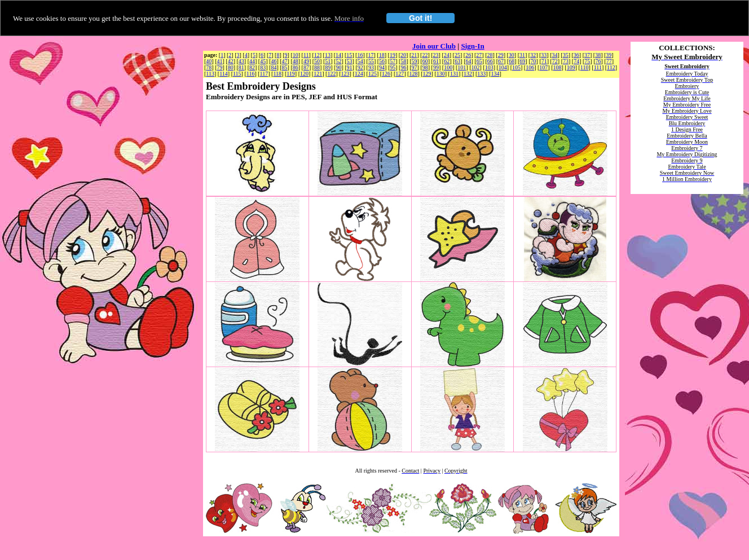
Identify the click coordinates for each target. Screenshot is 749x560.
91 (350, 67)
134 (495, 74)
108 (558, 67)
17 (371, 55)
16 (360, 55)
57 (393, 61)
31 (522, 55)
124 (359, 74)
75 (587, 61)
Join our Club (434, 46)
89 (328, 67)
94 (382, 67)
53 (350, 61)
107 (543, 67)
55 (371, 61)
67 (501, 61)
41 (220, 61)
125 (373, 74)
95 (393, 67)
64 (468, 61)
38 (598, 55)
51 (328, 61)
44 (252, 61)
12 (317, 55)
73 (566, 61)
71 (544, 61)
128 (413, 74)
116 (251, 74)
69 (522, 61)
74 (576, 61)
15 (349, 55)
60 (425, 61)
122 (331, 74)
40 (209, 61)
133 (481, 74)
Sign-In (472, 46)
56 (382, 61)
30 (512, 55)
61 (436, 61)
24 (447, 55)
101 (462, 67)
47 (285, 61)
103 (489, 67)
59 (415, 61)
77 (609, 61)
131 (454, 74)
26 (468, 55)
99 (436, 67)
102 (475, 67)
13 (328, 55)
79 (220, 67)
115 (237, 74)
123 (345, 74)
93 (371, 67)
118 (277, 74)
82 (252, 67)
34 (555, 55)
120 (304, 74)
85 (285, 67)
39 (609, 55)
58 (403, 61)
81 (241, 67)
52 (338, 61)
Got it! (420, 18)
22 (425, 55)
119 (291, 74)
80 (231, 67)
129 (427, 74)
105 (516, 67)
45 (263, 61)
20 (403, 55)
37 (587, 55)
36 (576, 55)
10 (296, 55)
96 (403, 67)
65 (479, 61)
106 (530, 67)
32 (533, 55)
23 (436, 55)
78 (209, 67)
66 (490, 61)
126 (386, 74)
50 (317, 61)
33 (544, 55)
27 (479, 55)
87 (306, 67)
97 (415, 67)
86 (296, 67)
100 (448, 67)
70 (534, 61)
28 (490, 55)
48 (296, 61)
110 (585, 67)
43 (241, 61)
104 (503, 67)
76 (598, 61)
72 (555, 61)
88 (317, 67)
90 (338, 67)
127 (400, 74)
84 (274, 67)
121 (318, 74)
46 (274, 61)
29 (501, 55)
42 (231, 61)
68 (512, 61)
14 (338, 55)
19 (393, 55)
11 (306, 55)
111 (598, 67)
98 (425, 67)
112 (611, 67)
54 (360, 61)
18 (382, 55)
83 (263, 67)
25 (457, 55)
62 (447, 61)
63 (457, 61)
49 (306, 61)
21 (414, 55)
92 (360, 67)
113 (210, 74)
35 (566, 55)
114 (224, 74)
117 (264, 74)
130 (441, 74)
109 (571, 67)
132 (468, 74)
